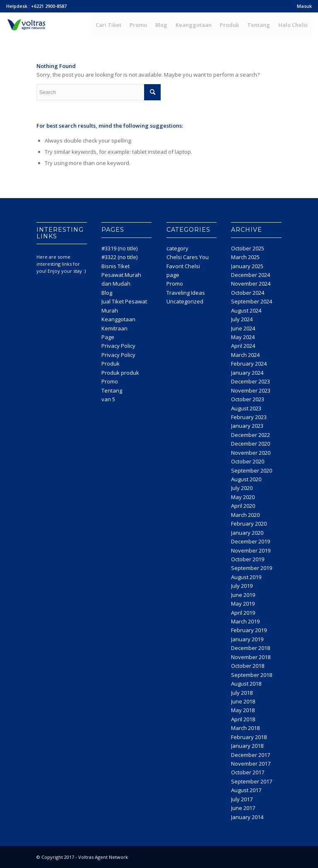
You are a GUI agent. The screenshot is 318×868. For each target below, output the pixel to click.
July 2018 (242, 693)
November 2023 (251, 390)
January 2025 (247, 266)
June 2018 (243, 701)
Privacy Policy (118, 346)
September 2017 (252, 781)
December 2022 (251, 435)
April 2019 (243, 613)
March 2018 (245, 728)
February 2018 (249, 737)
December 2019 (251, 541)
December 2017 (251, 755)
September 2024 (252, 301)
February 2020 (249, 524)
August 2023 (246, 408)
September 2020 (252, 470)
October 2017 (248, 772)
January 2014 (247, 817)
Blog (107, 293)
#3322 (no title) (119, 257)
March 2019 (245, 621)
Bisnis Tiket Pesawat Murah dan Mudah (121, 275)
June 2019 (243, 595)
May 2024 (243, 337)
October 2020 (248, 461)
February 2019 (249, 630)
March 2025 (245, 257)
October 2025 (248, 248)
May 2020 (243, 497)
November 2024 (251, 284)
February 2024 (249, 364)
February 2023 (249, 417)
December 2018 (251, 648)
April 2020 (243, 506)
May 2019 (243, 604)
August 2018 (246, 684)
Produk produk (120, 373)
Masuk (304, 6)
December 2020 (251, 444)
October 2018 (248, 666)
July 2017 (242, 799)
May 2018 (243, 710)
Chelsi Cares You (188, 257)
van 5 (108, 399)
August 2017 (246, 790)
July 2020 (242, 488)
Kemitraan (114, 328)
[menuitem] (302, 6)
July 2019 (242, 586)
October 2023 (248, 399)
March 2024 (245, 355)
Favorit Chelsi (183, 266)
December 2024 (251, 275)
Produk (111, 364)
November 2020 (251, 453)
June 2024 (243, 328)
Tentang (112, 390)
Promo (110, 381)
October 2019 (248, 559)
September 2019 (252, 568)
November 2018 (251, 657)
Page (108, 337)
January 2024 (247, 373)
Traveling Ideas (186, 293)
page (173, 275)
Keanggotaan (118, 319)
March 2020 (245, 515)
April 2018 (243, 719)
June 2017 (243, 808)
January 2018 (247, 746)
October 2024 (248, 293)
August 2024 (246, 310)
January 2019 (247, 639)
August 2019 (246, 577)
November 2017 (251, 764)
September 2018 (252, 675)
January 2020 (247, 533)
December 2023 (251, 381)
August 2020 (246, 479)
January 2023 (247, 426)
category (177, 248)
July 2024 (242, 319)
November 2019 (251, 550)
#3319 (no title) (119, 248)
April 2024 (243, 346)
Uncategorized (185, 301)
